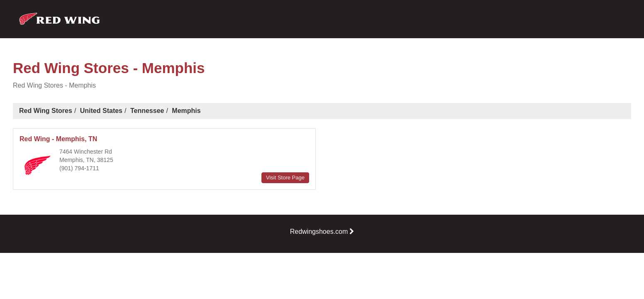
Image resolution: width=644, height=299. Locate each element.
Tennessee (147, 111)
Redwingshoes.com (322, 232)
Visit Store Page (285, 178)
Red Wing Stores (46, 111)
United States (101, 111)
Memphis (186, 111)
